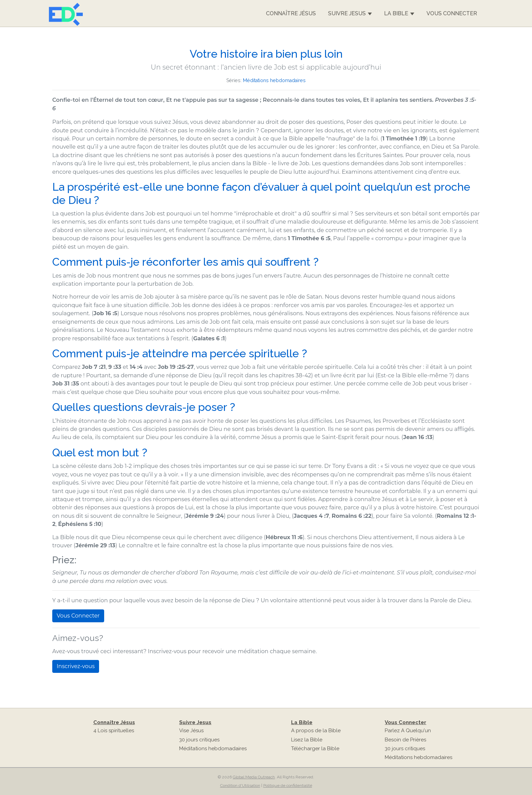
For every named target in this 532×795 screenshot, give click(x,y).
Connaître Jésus (291, 13)
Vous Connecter (452, 13)
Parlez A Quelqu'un (408, 731)
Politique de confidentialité (288, 785)
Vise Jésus (191, 731)
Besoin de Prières (405, 740)
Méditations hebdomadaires (274, 80)
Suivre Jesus (350, 14)
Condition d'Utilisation (240, 785)
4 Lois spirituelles (114, 731)
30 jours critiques (199, 740)
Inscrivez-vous (76, 666)
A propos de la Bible (316, 731)
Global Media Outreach (254, 777)
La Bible (399, 14)
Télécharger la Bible (315, 749)
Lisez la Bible (307, 740)
